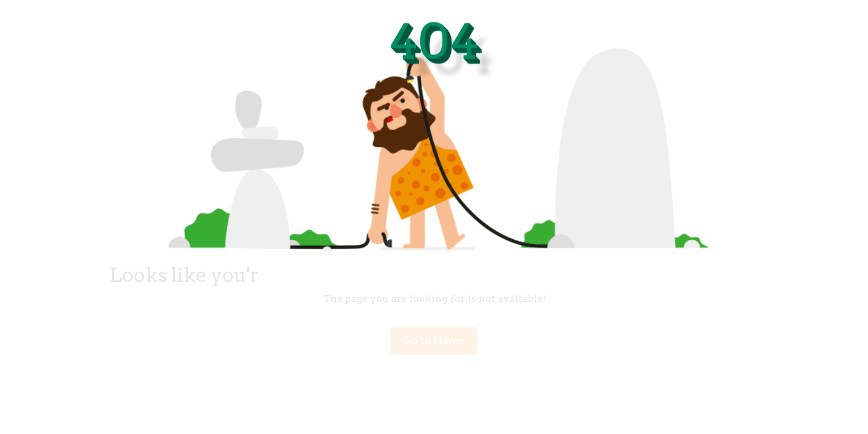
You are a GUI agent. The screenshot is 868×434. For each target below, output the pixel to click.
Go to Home (434, 341)
